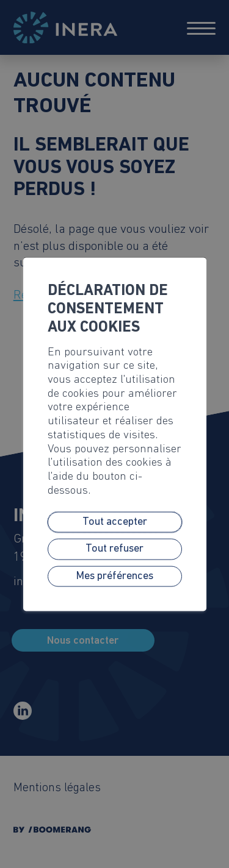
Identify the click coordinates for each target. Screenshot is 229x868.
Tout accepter (115, 522)
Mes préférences (114, 576)
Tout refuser (114, 549)
